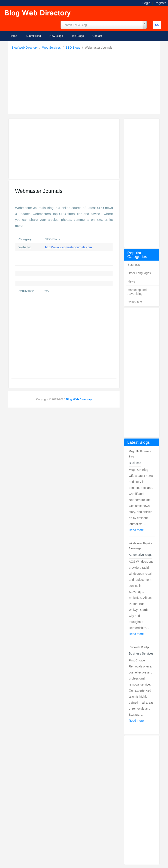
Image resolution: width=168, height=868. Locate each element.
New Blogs (56, 36)
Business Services (141, 653)
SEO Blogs (73, 48)
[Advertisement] (85, 81)
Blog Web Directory (25, 48)
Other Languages (139, 273)
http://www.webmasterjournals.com (68, 247)
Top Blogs (78, 36)
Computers (135, 302)
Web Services (52, 48)
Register (160, 3)
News (131, 281)
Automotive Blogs (141, 555)
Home (13, 36)
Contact (97, 36)
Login (146, 3)
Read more (136, 530)
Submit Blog (33, 36)
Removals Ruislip (139, 647)
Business (134, 265)
